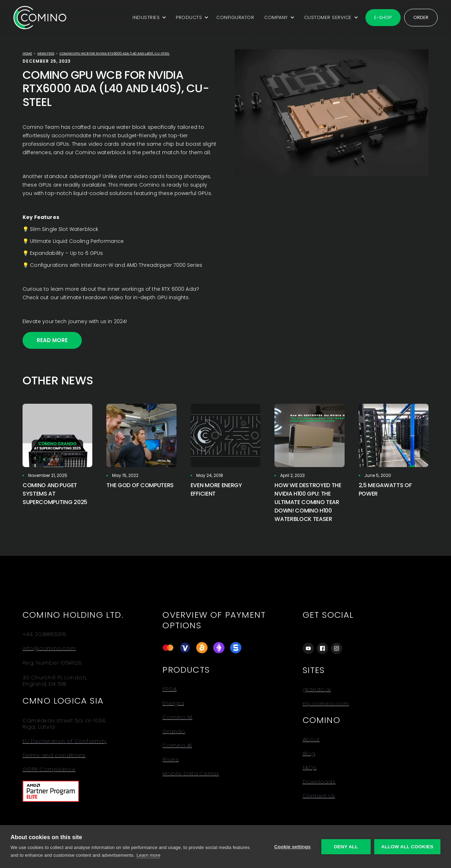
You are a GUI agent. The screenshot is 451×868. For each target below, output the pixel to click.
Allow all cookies (407, 847)
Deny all (346, 847)
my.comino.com (326, 704)
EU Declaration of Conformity (65, 741)
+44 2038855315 (44, 634)
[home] (40, 17)
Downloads (319, 782)
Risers (171, 760)
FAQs (310, 768)
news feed (46, 54)
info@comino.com (49, 648)
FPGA (169, 689)
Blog (309, 754)
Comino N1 (177, 717)
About (311, 740)
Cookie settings (292, 847)
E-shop (383, 17)
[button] (148, 18)
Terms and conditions (54, 755)
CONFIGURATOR (235, 17)
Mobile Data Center (191, 774)
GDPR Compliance (49, 769)
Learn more (148, 855)
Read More (52, 340)
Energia (173, 703)
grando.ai (317, 690)
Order (421, 17)
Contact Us (319, 796)
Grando (174, 731)
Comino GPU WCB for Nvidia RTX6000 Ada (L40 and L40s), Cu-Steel (115, 54)
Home (27, 54)
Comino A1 (177, 746)
